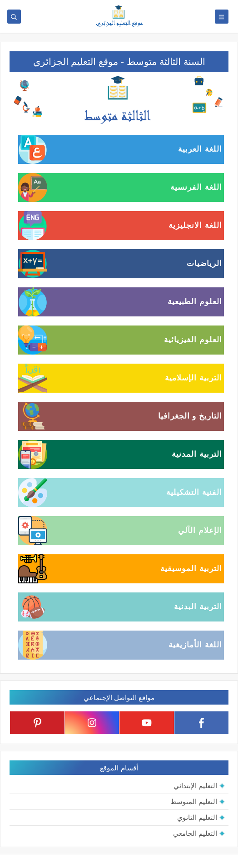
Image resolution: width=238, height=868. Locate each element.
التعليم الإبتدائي (195, 786)
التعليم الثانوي (197, 817)
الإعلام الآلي (200, 530)
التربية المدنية (197, 454)
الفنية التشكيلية (194, 492)
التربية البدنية (198, 607)
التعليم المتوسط (194, 801)
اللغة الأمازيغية (195, 645)
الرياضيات (204, 264)
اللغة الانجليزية (195, 225)
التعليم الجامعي (195, 833)
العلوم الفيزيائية (193, 340)
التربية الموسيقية (191, 569)
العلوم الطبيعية (195, 302)
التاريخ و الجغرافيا (190, 416)
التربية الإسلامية (193, 378)
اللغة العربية (200, 149)
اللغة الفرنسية (196, 187)
